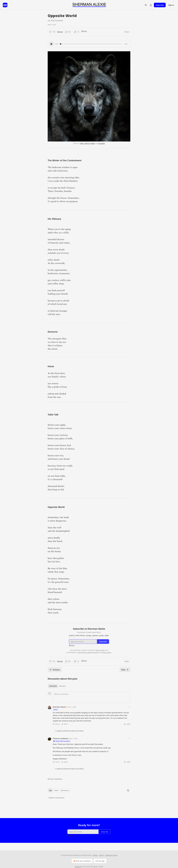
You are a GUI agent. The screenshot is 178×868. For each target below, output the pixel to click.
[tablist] (57, 686)
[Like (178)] (52, 32)
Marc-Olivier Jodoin (88, 143)
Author (56, 710)
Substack (78, 867)
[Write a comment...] (91, 697)
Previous (55, 670)
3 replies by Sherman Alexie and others (70, 731)
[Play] (51, 44)
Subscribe (160, 5)
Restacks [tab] (62, 686)
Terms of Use (100, 650)
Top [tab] (50, 790)
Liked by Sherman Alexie (62, 741)
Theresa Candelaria (61, 738)
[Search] (146, 5)
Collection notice (111, 855)
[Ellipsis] (129, 707)
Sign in (171, 5)
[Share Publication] (151, 5)
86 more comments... (55, 779)
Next (125, 670)
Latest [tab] (56, 790)
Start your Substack (82, 861)
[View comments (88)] (68, 32)
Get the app (100, 861)
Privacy (95, 855)
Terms (101, 855)
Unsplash (101, 143)
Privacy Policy (106, 652)
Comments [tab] (53, 686)
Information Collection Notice (88, 652)
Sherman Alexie (59, 707)
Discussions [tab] (65, 790)
